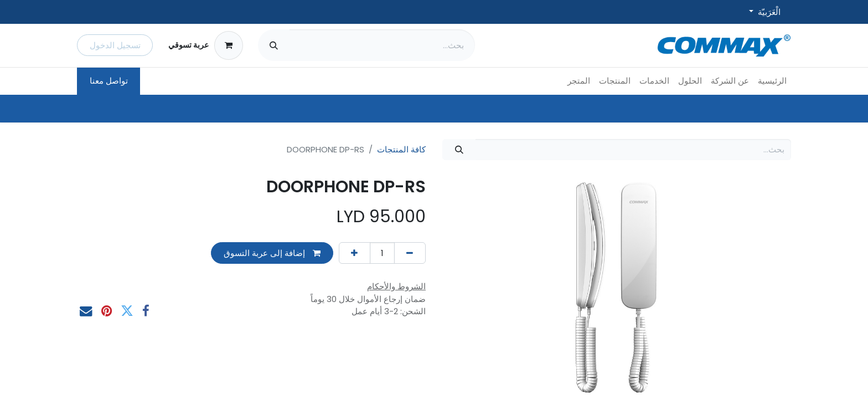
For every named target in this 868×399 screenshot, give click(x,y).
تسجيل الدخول (115, 45)
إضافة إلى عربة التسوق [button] (272, 253)
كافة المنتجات (401, 149)
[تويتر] (127, 311)
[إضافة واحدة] (355, 253)
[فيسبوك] (146, 311)
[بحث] (274, 45)
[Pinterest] (107, 311)
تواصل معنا (109, 81)
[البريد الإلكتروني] (86, 311)
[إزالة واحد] (410, 253)
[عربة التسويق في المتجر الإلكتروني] (205, 45)
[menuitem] (772, 81)
